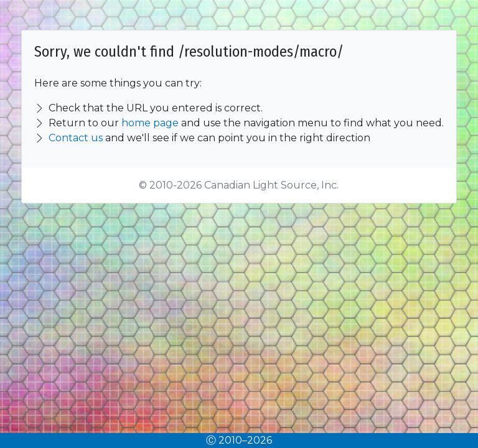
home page (150, 123)
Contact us (76, 138)
